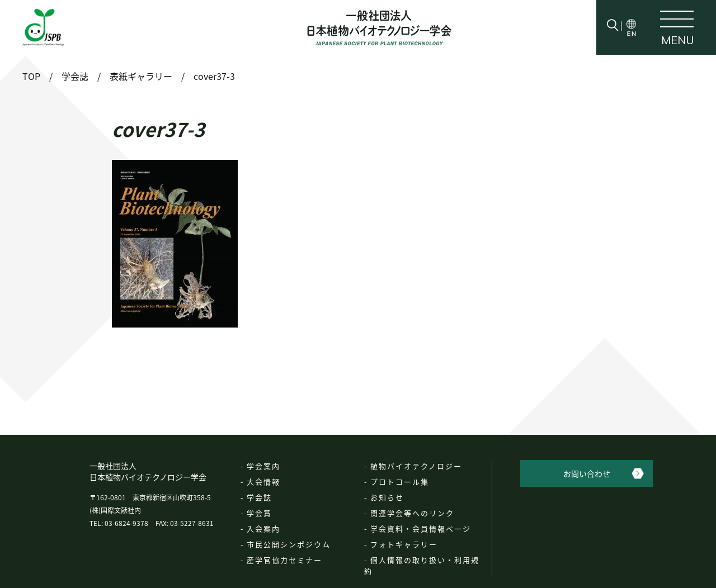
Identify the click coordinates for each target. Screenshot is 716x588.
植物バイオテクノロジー (416, 466)
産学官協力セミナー (284, 560)
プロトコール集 (400, 482)
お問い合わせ (587, 473)
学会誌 (259, 497)
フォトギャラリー (404, 544)
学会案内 (263, 466)
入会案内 (263, 528)
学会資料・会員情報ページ (421, 528)
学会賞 (259, 513)
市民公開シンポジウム (289, 544)
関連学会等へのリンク (412, 513)
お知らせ (387, 497)
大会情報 (263, 482)
